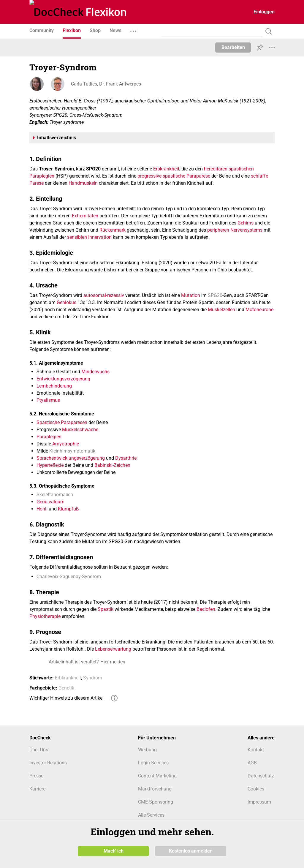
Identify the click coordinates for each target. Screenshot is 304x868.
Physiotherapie (45, 616)
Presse (36, 776)
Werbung (147, 750)
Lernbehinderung (54, 386)
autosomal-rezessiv (104, 295)
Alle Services (151, 815)
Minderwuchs (95, 372)
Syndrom (93, 678)
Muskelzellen (221, 310)
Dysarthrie (126, 458)
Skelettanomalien (55, 495)
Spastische (48, 422)
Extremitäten (85, 216)
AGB (252, 763)
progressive (149, 176)
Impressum (259, 802)
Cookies (256, 789)
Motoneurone (259, 310)
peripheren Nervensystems (235, 230)
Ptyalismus (48, 400)
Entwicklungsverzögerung (63, 379)
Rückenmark (113, 230)
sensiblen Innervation (89, 237)
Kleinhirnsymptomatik (72, 451)
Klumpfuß (68, 509)
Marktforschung (155, 789)
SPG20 (215, 295)
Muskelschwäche (80, 430)
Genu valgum (50, 502)
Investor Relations (48, 763)
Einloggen (264, 12)
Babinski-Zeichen (112, 465)
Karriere (37, 789)
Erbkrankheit (166, 169)
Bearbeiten (233, 47)
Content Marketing (157, 776)
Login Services (153, 763)
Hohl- (42, 509)
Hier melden (113, 662)
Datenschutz (261, 776)
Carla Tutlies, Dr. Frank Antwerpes (106, 84)
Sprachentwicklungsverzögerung (71, 458)
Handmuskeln (83, 183)
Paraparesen (74, 422)
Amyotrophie (66, 444)
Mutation (191, 295)
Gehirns (246, 223)
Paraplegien (49, 437)
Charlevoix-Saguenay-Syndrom (69, 577)
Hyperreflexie (50, 465)
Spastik (106, 609)
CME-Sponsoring (156, 802)
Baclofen (206, 609)
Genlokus (66, 302)
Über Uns (39, 750)
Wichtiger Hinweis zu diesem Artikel (66, 698)
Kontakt (256, 750)
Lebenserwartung (113, 649)
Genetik (66, 688)
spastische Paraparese (186, 176)
